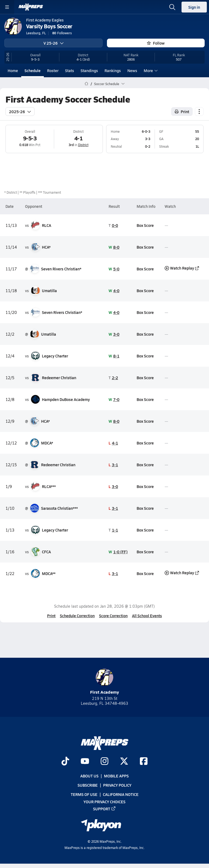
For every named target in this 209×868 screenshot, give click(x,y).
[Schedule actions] (199, 111)
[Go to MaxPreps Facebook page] (144, 762)
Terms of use (84, 794)
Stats (70, 70)
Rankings (113, 70)
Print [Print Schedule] (182, 111)
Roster (53, 70)
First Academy (104, 682)
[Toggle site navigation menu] (7, 7)
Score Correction (113, 616)
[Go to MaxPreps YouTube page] (85, 762)
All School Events (147, 616)
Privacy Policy (117, 785)
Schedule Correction (77, 616)
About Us (89, 776)
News (132, 70)
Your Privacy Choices (104, 801)
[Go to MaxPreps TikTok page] (65, 762)
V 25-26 (54, 43)
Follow (156, 43)
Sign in (194, 7)
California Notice (121, 794)
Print (51, 616)
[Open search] (172, 7)
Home (13, 70)
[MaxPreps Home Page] (86, 84)
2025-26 (20, 111)
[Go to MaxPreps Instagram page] (104, 762)
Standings (89, 70)
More (150, 70)
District (83, 145)
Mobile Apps (116, 776)
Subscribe (88, 785)
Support (104, 809)
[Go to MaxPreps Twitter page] (124, 762)
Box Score (145, 225)
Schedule (33, 70)
